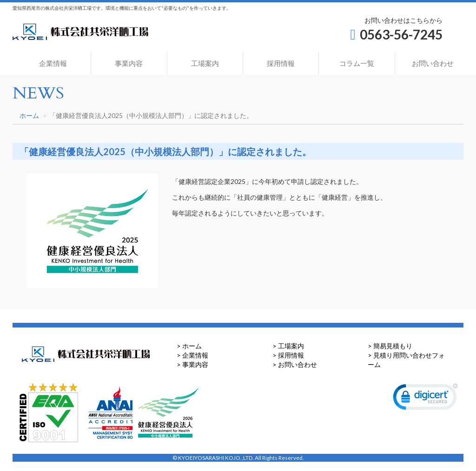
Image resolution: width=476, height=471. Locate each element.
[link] (425, 399)
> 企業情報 (192, 355)
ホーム (29, 115)
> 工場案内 (288, 346)
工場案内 (205, 63)
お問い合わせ (433, 63)
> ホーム (189, 346)
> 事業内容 (192, 364)
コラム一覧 (357, 63)
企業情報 (53, 63)
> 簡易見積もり (390, 346)
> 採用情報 (288, 355)
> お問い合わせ (295, 364)
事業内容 (129, 63)
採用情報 (281, 63)
